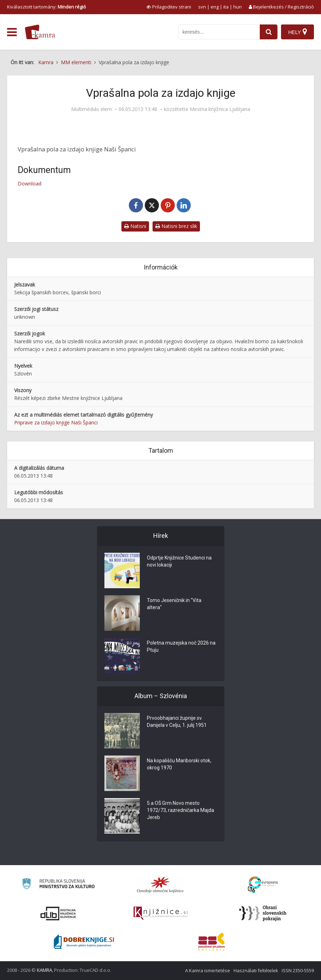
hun (237, 7)
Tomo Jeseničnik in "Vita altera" (174, 604)
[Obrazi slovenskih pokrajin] (263, 913)
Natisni (135, 226)
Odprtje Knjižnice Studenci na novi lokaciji (179, 562)
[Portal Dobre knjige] (84, 942)
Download (30, 183)
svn (202, 7)
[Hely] (297, 32)
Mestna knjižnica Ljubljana (220, 109)
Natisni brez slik (176, 226)
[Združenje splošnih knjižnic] (211, 942)
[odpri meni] (12, 32)
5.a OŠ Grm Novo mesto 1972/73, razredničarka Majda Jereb (180, 811)
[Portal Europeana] (263, 885)
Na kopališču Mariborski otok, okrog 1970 (179, 764)
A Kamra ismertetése (208, 970)
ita (226, 7)
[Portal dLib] (58, 913)
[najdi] (269, 32)
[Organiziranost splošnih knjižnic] (160, 885)
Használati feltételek (256, 970)
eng (215, 7)
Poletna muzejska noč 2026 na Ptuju (181, 647)
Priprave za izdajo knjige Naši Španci (56, 422)
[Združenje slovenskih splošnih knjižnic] (160, 913)
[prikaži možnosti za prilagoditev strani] (169, 7)
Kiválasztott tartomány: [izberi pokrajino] (47, 7)
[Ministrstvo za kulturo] (58, 885)
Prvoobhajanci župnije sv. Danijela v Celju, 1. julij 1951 (177, 722)
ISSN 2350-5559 (298, 970)
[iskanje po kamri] (219, 32)
